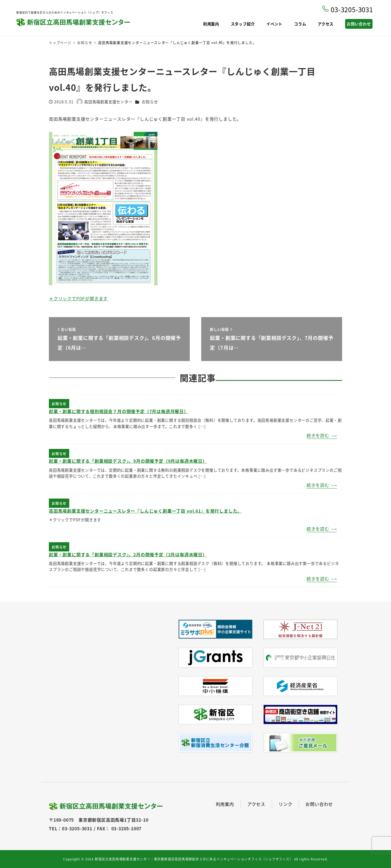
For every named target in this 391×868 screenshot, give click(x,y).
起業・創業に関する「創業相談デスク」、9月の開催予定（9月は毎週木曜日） (128, 461)
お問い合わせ (319, 804)
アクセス (256, 804)
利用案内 (225, 804)
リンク (285, 804)
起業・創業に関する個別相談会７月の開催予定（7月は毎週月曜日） (119, 411)
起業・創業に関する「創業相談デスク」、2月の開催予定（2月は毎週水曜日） (128, 554)
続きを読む (318, 435)
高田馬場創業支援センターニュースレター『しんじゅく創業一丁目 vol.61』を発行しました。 (145, 511)
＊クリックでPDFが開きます (78, 298)
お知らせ (150, 102)
